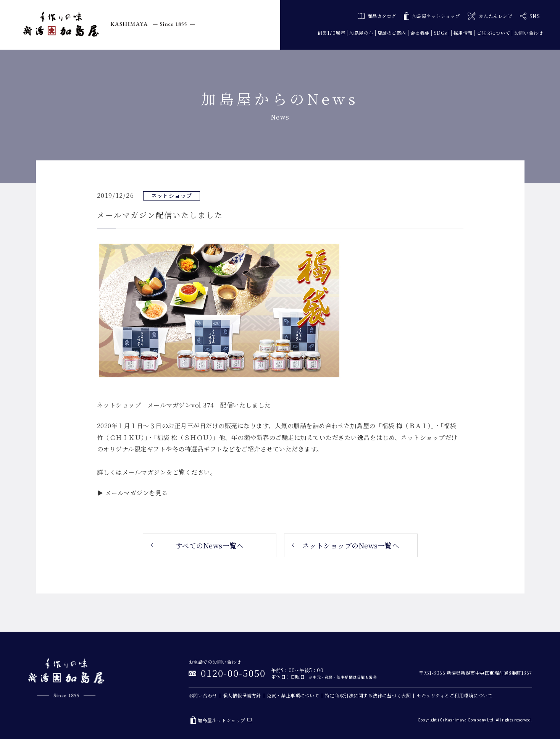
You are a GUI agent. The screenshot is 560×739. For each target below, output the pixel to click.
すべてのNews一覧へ (210, 545)
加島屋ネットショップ (432, 16)
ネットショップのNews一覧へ (351, 545)
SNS (530, 16)
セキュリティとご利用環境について (454, 695)
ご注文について (494, 33)
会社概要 (420, 33)
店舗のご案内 (392, 33)
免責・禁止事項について (293, 695)
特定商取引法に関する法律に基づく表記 (368, 695)
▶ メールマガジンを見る (132, 493)
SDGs (440, 33)
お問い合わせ (529, 33)
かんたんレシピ (490, 16)
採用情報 (463, 33)
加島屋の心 (361, 33)
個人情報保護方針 (242, 695)
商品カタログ (377, 16)
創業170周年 (332, 33)
